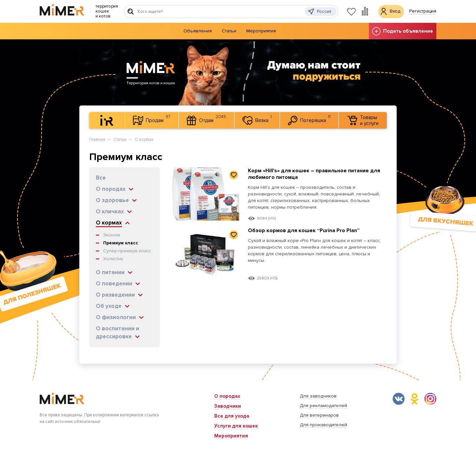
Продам (152, 120)
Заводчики (228, 406)
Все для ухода (232, 416)
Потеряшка (309, 120)
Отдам (206, 120)
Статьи (229, 31)
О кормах (144, 140)
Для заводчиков (318, 396)
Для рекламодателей (323, 406)
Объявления (198, 31)
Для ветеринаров (319, 415)
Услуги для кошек (236, 426)
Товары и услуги (363, 120)
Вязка (257, 119)
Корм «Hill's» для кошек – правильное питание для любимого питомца (312, 174)
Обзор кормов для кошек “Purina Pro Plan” (307, 230)
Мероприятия (261, 31)
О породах (227, 396)
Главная (97, 140)
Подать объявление (403, 31)
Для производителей (323, 425)
